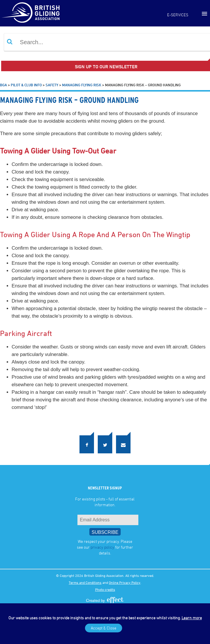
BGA (3, 85)
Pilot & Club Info (26, 85)
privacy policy (102, 547)
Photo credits (105, 589)
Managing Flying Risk (82, 85)
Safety (52, 85)
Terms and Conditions (85, 582)
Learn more (192, 618)
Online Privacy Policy (125, 582)
